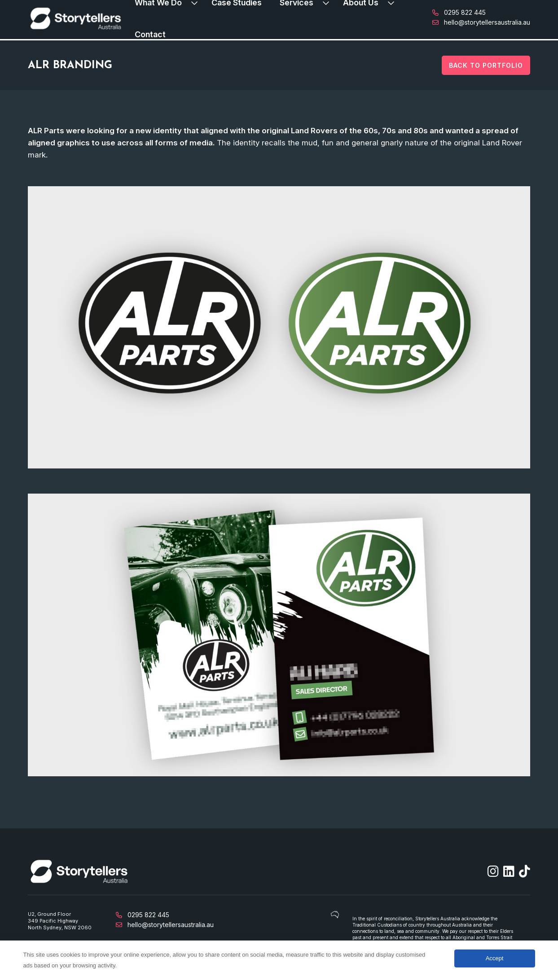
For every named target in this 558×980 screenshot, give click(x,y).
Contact (150, 34)
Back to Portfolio (486, 65)
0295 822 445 (459, 12)
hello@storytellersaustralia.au (481, 22)
